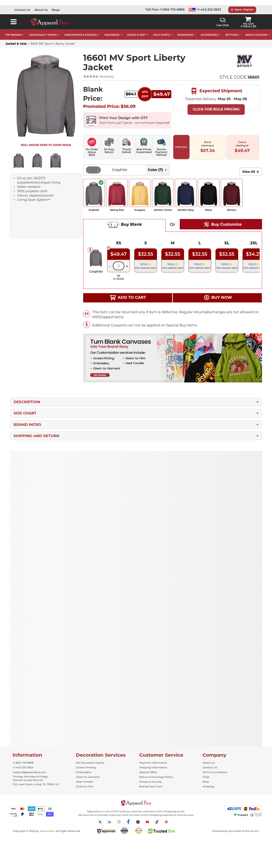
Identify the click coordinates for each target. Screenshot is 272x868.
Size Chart (25, 413)
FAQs (206, 777)
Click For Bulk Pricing (216, 109)
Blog (206, 782)
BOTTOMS (232, 35)
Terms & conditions (215, 772)
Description (27, 402)
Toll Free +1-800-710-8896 (165, 10)
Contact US (210, 767)
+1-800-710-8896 (23, 763)
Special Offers (148, 772)
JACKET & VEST (136, 35)
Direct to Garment (88, 777)
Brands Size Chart (151, 786)
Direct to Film (85, 786)
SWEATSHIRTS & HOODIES (81, 35)
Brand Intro (27, 425)
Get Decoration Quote (90, 763)
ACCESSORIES (209, 35)
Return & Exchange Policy (156, 777)
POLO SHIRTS (161, 35)
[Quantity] (119, 266)
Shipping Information (153, 767)
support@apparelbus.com (30, 772)
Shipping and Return (36, 436)
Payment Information (153, 763)
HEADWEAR (112, 35)
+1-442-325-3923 (205, 10)
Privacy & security (151, 782)
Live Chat (223, 22)
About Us (41, 10)
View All (249, 172)
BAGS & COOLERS (256, 35)
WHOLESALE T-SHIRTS (43, 35)
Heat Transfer (85, 782)
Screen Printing (86, 767)
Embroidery (84, 772)
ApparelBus (47, 831)
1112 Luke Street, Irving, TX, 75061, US (36, 784)
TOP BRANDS (13, 35)
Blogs (56, 10)
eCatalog (208, 786)
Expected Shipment (216, 91)
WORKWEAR (185, 35)
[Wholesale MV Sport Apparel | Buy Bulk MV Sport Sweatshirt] (244, 61)
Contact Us (22, 10)
